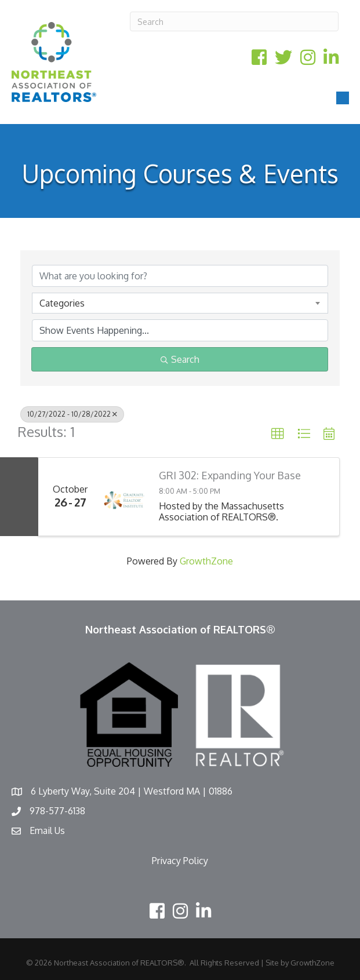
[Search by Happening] (180, 330)
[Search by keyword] (180, 276)
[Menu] (343, 98)
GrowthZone (206, 561)
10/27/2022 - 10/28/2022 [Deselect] (72, 414)
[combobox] (180, 303)
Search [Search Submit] (180, 359)
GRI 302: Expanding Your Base (230, 476)
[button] (278, 434)
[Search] (234, 21)
